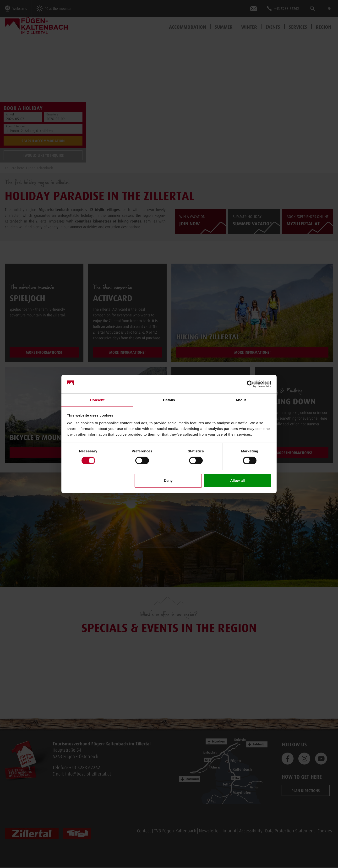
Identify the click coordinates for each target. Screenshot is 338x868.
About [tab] (241, 400)
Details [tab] (169, 400)
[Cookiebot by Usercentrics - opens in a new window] (250, 384)
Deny (168, 480)
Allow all (237, 480)
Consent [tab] (97, 400)
